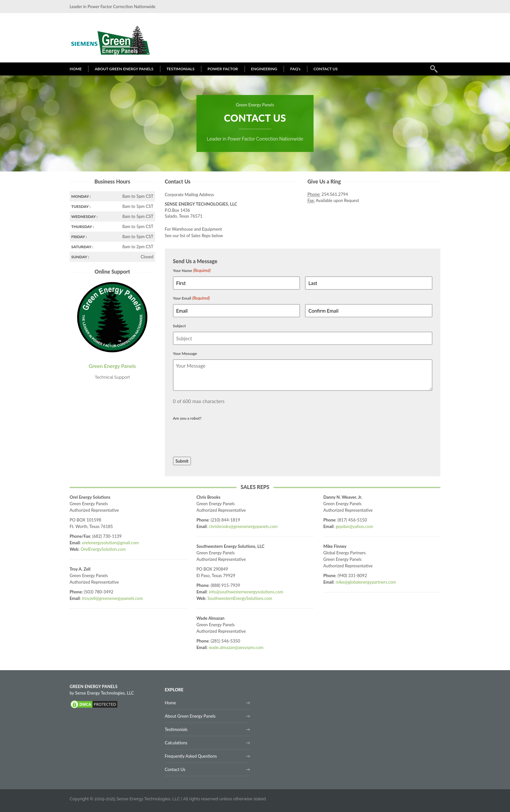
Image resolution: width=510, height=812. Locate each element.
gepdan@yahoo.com (354, 526)
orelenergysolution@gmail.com (110, 543)
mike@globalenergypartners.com (366, 582)
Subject (180, 326)
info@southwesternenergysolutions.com (246, 592)
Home (171, 703)
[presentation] (222, 437)
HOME (76, 69)
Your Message (185, 353)
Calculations (176, 743)
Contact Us (175, 769)
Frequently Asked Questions (191, 756)
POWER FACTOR (223, 69)
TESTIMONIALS (181, 69)
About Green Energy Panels (190, 716)
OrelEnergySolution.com (103, 549)
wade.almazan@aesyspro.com (236, 647)
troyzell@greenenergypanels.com (113, 598)
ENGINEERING (264, 69)
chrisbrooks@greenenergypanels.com (243, 526)
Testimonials (176, 729)
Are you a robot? (187, 418)
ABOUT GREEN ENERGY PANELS (124, 69)
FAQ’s (295, 69)
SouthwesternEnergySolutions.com (240, 598)
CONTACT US (326, 69)
